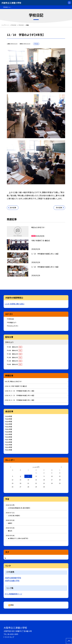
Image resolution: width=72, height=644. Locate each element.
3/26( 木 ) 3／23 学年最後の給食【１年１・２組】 (19, 391)
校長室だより (12, 322)
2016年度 (9, 442)
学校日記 (11, 319)
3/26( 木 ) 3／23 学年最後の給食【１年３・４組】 (19, 395)
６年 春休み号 (15, 364)
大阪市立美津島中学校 (13, 578)
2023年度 (9, 424)
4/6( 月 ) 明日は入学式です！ (13, 381)
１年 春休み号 (15, 361)
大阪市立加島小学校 (12, 580)
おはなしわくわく (13, 326)
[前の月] (11, 467)
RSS (12, 605)
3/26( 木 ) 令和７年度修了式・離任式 (16, 386)
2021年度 (9, 429)
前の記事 (13, 208)
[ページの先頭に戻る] (69, 641)
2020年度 (9, 432)
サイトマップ (10, 637)
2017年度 (9, 440)
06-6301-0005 (13, 634)
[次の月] (61, 467)
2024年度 (9, 421)
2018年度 (9, 437)
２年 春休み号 (15, 357)
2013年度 (9, 450)
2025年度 (9, 419)
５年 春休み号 (15, 347)
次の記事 (59, 208)
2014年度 (9, 447)
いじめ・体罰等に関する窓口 (14, 304)
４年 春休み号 (15, 350)
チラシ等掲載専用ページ (13, 594)
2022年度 (9, 427)
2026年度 (9, 416)
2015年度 (9, 445)
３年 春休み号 (15, 354)
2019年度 (9, 434)
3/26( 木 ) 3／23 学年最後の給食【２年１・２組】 (19, 400)
